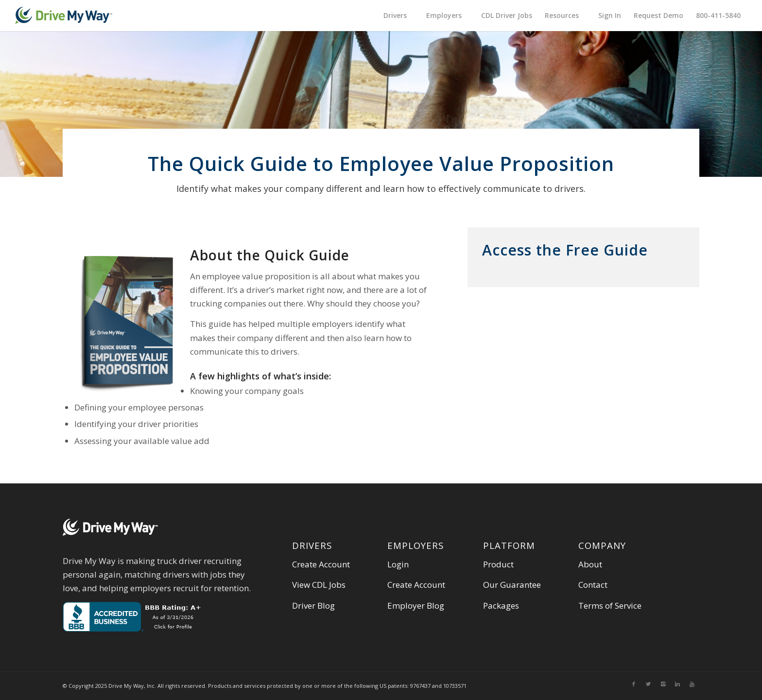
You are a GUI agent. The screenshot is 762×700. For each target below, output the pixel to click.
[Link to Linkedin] (677, 684)
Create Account (321, 564)
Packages (501, 606)
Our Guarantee (512, 585)
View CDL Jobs (319, 585)
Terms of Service (610, 606)
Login (398, 564)
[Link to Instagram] (663, 684)
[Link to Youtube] (692, 684)
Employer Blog (416, 606)
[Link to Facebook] (634, 684)
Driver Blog (313, 606)
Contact (593, 585)
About (590, 564)
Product (498, 564)
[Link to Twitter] (648, 684)
